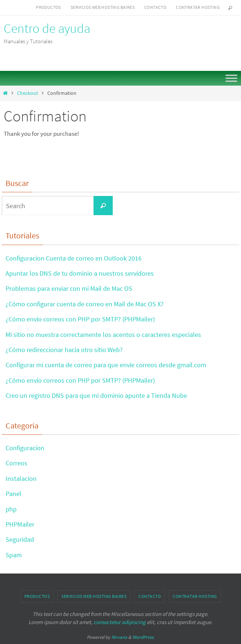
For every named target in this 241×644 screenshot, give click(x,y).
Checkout (28, 93)
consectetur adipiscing (120, 622)
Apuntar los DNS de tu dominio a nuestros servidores (80, 273)
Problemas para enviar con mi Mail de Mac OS (69, 288)
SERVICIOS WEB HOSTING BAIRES (103, 7)
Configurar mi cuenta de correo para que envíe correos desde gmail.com (106, 365)
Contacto (155, 7)
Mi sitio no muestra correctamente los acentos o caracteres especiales (103, 335)
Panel (13, 494)
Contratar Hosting (198, 7)
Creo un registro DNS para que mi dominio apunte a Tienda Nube (96, 395)
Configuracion (25, 448)
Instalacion (21, 478)
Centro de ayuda (47, 28)
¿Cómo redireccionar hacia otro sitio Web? (64, 350)
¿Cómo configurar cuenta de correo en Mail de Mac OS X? (85, 304)
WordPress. (143, 637)
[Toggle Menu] (231, 78)
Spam (14, 555)
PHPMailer (20, 524)
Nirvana (119, 637)
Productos (48, 7)
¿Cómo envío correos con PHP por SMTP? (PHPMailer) (80, 319)
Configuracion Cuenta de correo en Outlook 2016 (74, 258)
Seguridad (20, 539)
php (11, 509)
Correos (16, 463)
